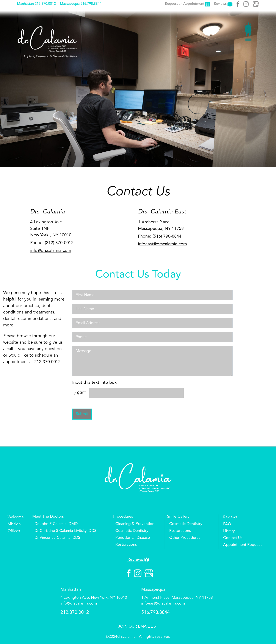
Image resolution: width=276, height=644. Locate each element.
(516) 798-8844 (167, 237)
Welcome (16, 517)
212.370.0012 (45, 4)
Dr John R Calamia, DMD (56, 524)
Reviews (223, 4)
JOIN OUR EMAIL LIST (138, 627)
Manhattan (25, 4)
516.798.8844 (91, 4)
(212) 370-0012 (59, 243)
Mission (14, 524)
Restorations (126, 545)
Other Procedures (185, 538)
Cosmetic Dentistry (132, 531)
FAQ (227, 524)
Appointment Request (242, 545)
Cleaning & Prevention (135, 524)
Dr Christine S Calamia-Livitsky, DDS (65, 531)
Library (229, 531)
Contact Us (233, 538)
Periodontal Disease (133, 538)
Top (265, 628)
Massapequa (70, 4)
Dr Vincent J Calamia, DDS (57, 538)
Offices (14, 531)
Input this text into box (94, 383)
